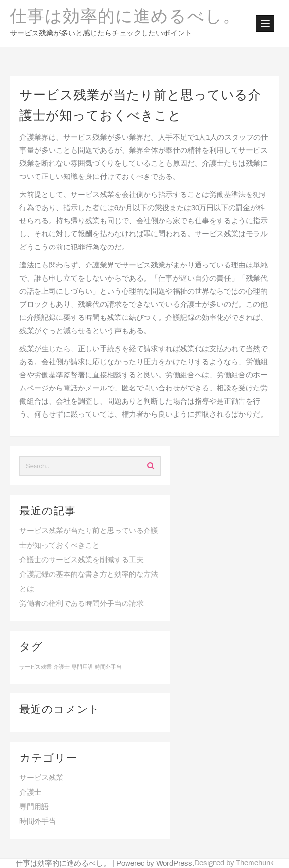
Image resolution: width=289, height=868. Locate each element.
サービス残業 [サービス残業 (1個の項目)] (36, 667)
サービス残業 (41, 778)
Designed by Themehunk (234, 863)
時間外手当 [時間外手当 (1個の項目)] (108, 667)
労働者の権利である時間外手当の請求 (81, 604)
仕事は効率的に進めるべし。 (125, 18)
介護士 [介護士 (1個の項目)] (62, 667)
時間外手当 (38, 822)
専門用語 (34, 807)
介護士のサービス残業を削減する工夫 (81, 560)
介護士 (30, 793)
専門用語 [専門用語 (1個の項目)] (82, 667)
